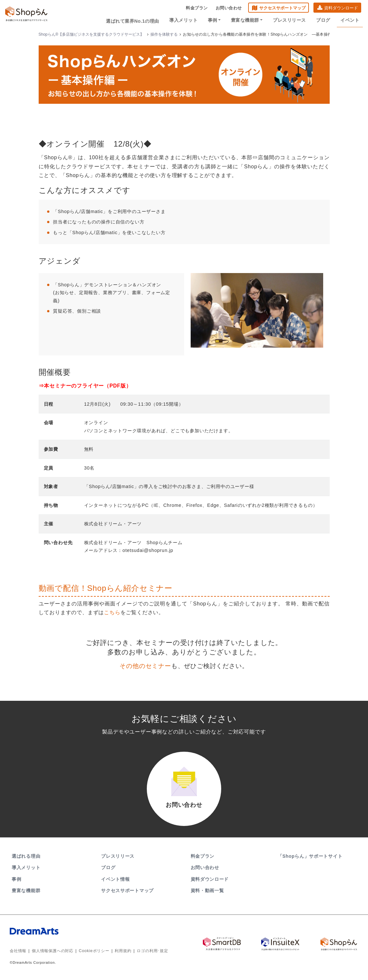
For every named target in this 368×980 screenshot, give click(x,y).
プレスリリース (291, 20)
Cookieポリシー (94, 952)
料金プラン (197, 8)
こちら (112, 612)
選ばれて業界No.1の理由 (136, 20)
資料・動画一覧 (207, 892)
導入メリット (186, 20)
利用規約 (123, 952)
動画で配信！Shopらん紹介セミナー (106, 588)
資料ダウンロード (341, 8)
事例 (217, 20)
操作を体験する (164, 34)
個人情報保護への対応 (53, 952)
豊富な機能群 (248, 20)
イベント (350, 20)
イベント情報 (115, 880)
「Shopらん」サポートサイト (311, 857)
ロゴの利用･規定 (152, 952)
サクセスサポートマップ (282, 8)
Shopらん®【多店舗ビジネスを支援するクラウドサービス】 (91, 34)
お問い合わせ (229, 8)
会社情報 (18, 952)
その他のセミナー (145, 666)
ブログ (324, 20)
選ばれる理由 (26, 857)
